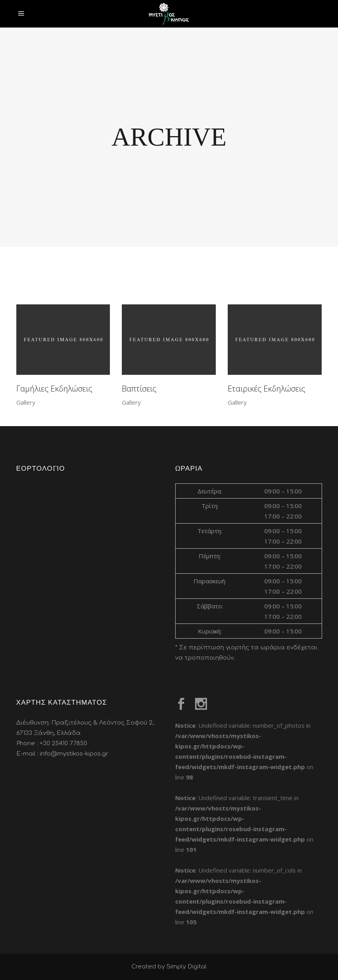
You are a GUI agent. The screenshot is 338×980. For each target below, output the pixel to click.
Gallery (26, 402)
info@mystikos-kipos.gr (74, 754)
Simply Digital (187, 967)
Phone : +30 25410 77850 (52, 743)
